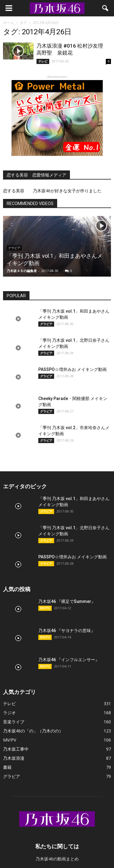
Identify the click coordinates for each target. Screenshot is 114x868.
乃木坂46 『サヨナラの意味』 (67, 631)
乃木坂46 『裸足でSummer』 (67, 601)
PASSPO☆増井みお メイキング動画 (73, 369)
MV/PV (45, 608)
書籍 (7, 767)
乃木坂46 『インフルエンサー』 (69, 660)
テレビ (43, 61)
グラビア (46, 324)
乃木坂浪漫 (14, 758)
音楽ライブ (14, 722)
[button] (105, 8)
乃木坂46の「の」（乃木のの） (33, 731)
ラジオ (9, 713)
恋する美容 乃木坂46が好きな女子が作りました (52, 191)
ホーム (9, 23)
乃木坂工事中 (16, 749)
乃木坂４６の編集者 (22, 271)
